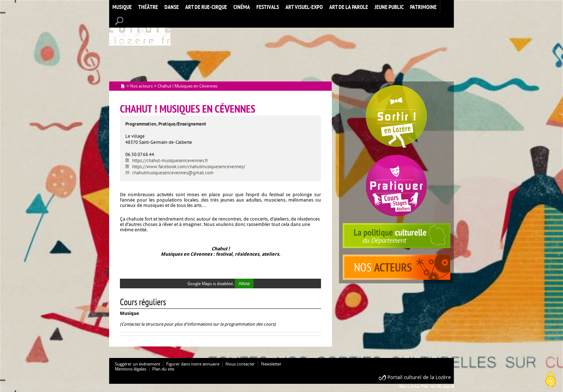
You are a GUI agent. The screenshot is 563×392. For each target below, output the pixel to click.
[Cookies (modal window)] (550, 380)
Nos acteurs (141, 86)
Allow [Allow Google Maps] (244, 284)
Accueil (140, 30)
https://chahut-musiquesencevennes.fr (170, 160)
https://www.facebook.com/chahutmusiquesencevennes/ (189, 167)
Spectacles (396, 117)
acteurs (396, 267)
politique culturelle (396, 236)
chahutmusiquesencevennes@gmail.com (173, 173)
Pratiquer (396, 186)
